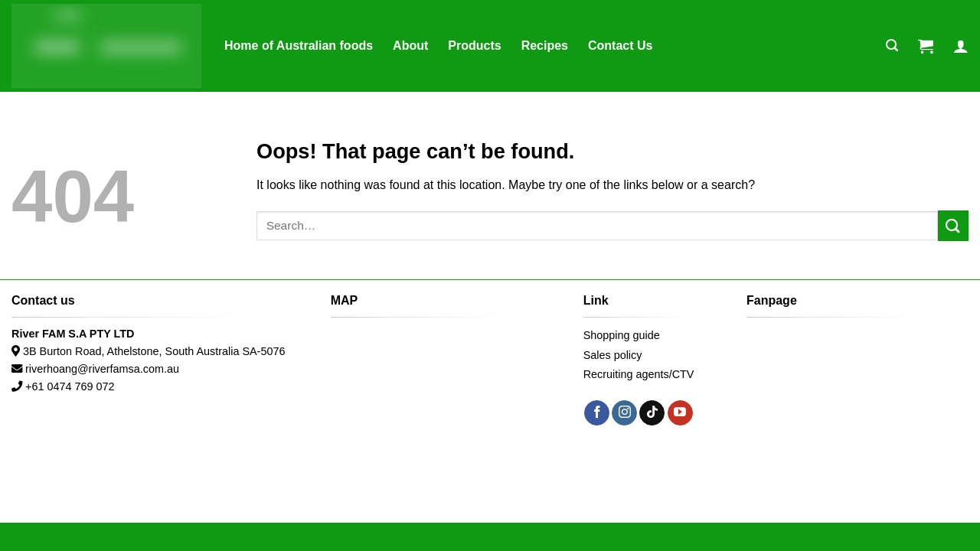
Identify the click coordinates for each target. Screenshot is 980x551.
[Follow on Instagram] (624, 413)
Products (474, 46)
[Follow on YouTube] (680, 413)
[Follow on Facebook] (597, 413)
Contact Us (620, 46)
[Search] (892, 46)
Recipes (545, 46)
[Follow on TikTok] (652, 413)
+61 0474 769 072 (70, 386)
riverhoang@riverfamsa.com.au (102, 369)
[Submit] (953, 225)
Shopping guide (622, 335)
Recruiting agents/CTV (639, 374)
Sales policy (613, 355)
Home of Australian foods (299, 46)
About (410, 46)
